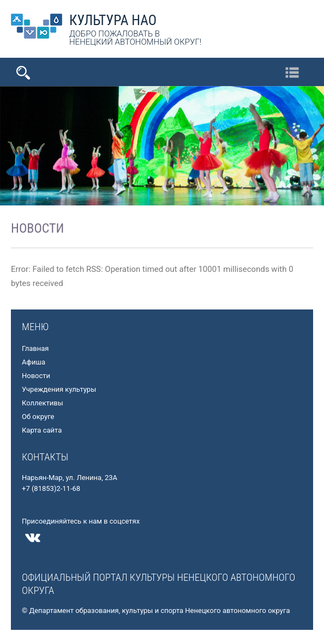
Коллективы (43, 403)
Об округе (38, 417)
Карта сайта (42, 430)
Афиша (34, 362)
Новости (36, 376)
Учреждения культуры (59, 389)
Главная (35, 348)
